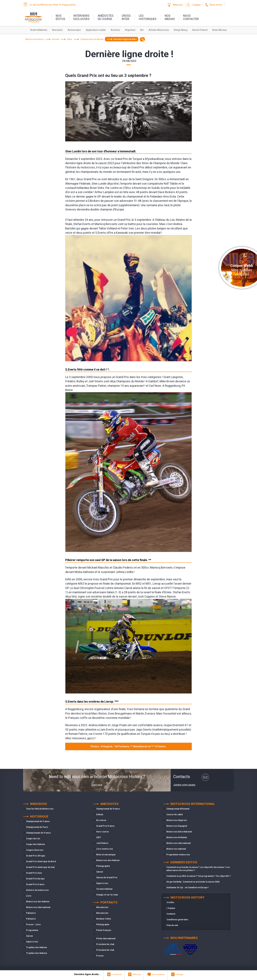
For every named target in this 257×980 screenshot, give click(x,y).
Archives (115, 30)
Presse (100, 956)
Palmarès (31, 913)
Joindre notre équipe (184, 785)
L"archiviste (117, 974)
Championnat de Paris (37, 827)
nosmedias (170, 17)
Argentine (130, 30)
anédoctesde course (106, 17)
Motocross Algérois (177, 820)
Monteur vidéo (104, 919)
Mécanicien (102, 907)
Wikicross (178, 5)
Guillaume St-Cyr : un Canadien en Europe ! (188, 887)
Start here (97, 785)
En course (101, 820)
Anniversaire (74, 30)
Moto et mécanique (106, 855)
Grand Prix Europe (35, 879)
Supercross (32, 942)
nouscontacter (191, 17)
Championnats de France (38, 833)
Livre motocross (105, 849)
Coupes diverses (35, 850)
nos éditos (60, 17)
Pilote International (106, 939)
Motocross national (176, 849)
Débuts (100, 814)
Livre (29, 896)
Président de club (105, 944)
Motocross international (38, 907)
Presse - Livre (33, 924)
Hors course (103, 832)
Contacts (171, 914)
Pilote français (104, 930)
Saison (29, 936)
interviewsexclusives (81, 17)
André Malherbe (39, 30)
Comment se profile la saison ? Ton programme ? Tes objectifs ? (199, 876)
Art (142, 30)
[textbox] (142, 39)
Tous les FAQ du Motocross (40, 809)
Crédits (170, 902)
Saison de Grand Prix (107, 877)
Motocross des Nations (38, 902)
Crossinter (126, 17)
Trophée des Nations (37, 947)
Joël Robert (102, 843)
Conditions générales (177, 920)
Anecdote (57, 30)
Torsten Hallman (104, 889)
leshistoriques (148, 17)
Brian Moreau (220, 30)
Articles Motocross (159, 30)
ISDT (99, 837)
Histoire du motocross (37, 890)
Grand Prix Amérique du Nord (41, 861)
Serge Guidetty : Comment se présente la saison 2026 (193, 882)
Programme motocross (178, 855)
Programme (32, 930)
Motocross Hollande (177, 837)
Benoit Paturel (200, 30)
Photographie (103, 866)
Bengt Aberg (181, 30)
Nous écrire (216, 5)
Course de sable (175, 814)
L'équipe (196, 5)
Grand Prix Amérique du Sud (40, 867)
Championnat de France (38, 821)
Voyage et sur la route (107, 895)
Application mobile (96, 30)
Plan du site (172, 925)
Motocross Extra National (179, 832)
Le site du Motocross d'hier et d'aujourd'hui (53, 5)
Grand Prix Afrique (36, 856)
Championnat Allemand (178, 809)
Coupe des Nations (35, 844)
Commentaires (158, 974)
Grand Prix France (35, 884)
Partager (179, 974)
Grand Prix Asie (34, 873)
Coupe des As (33, 839)
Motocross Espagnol (177, 826)
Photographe (103, 924)
